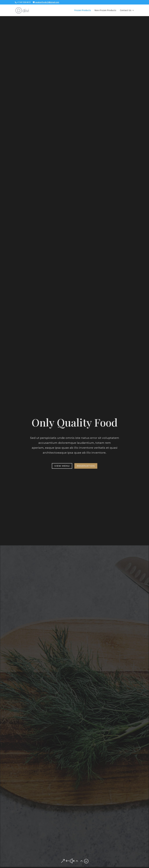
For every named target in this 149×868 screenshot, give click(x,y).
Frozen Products (83, 10)
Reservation (85, 465)
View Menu (62, 465)
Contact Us (126, 10)
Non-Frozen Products (105, 10)
